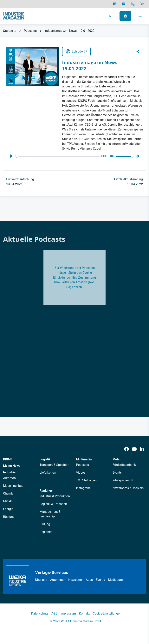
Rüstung (9, 517)
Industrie (9, 472)
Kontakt (84, 613)
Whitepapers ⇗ (123, 480)
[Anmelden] (125, 16)
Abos (89, 580)
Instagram (83, 488)
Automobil (10, 478)
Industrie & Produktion (55, 496)
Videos (81, 473)
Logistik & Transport (53, 504)
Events (117, 473)
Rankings (46, 491)
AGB (54, 613)
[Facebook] (126, 449)
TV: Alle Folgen (86, 480)
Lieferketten (48, 473)
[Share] (138, 52)
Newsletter (75, 580)
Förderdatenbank (124, 465)
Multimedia (84, 459)
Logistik (45, 459)
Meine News (12, 466)
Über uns (41, 580)
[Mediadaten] (133, 4)
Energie (8, 509)
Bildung (45, 524)
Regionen (46, 532)
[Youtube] (134, 449)
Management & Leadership (50, 514)
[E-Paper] (115, 4)
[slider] (58, 156)
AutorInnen (58, 580)
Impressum (68, 613)
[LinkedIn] (142, 449)
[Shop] (142, 4)
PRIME (8, 459)
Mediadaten (116, 580)
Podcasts (30, 31)
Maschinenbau (13, 486)
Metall (7, 501)
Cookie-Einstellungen (107, 613)
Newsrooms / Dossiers (128, 488)
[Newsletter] (124, 4)
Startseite (10, 31)
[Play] (11, 156)
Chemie (8, 493)
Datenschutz (40, 613)
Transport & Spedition (54, 465)
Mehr (116, 459)
